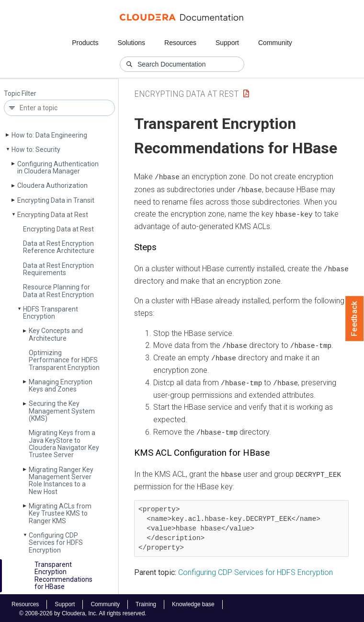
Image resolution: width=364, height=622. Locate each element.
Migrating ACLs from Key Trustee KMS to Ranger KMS (60, 513)
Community (275, 43)
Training (146, 602)
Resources (180, 43)
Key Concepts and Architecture (56, 334)
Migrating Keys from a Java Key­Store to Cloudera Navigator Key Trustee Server (64, 444)
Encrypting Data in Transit (56, 200)
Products (85, 43)
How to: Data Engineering (49, 135)
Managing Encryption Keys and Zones (61, 386)
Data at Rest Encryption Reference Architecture (59, 247)
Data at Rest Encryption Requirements (58, 269)
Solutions (131, 43)
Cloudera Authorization (52, 185)
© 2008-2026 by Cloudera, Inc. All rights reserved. (83, 611)
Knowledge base (193, 602)
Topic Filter (20, 94)
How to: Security (36, 150)
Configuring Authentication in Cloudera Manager (58, 167)
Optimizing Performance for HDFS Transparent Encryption (64, 360)
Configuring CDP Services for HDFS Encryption (56, 543)
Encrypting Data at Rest (53, 215)
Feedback (355, 319)
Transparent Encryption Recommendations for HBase (63, 576)
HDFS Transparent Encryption (51, 313)
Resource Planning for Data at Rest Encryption (58, 291)
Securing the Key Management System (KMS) (62, 411)
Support (227, 43)
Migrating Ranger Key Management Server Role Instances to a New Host (61, 481)
